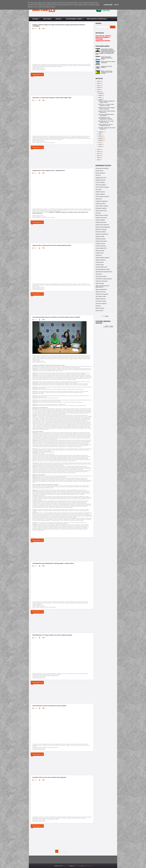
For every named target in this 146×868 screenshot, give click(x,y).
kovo (100, 142)
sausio (100, 146)
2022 (99, 83)
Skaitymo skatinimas (100, 260)
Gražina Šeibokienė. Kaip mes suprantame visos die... (105, 125)
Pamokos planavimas (101, 246)
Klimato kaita (99, 199)
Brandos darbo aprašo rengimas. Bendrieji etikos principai (107, 58)
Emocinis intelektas (100, 182)
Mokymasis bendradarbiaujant (103, 227)
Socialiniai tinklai (99, 262)
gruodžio (101, 93)
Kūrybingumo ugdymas (101, 208)
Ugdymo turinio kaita (100, 292)
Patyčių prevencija (100, 251)
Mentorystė (98, 213)
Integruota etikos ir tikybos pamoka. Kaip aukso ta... (107, 112)
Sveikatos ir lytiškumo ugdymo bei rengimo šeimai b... (106, 102)
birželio (100, 136)
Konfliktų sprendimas (101, 204)
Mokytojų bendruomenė (101, 241)
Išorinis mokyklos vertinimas (102, 197)
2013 (99, 158)
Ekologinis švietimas (100, 180)
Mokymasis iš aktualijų (101, 229)
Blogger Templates (87, 866)
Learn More (108, 5)
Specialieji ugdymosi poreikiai (103, 269)
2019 (99, 90)
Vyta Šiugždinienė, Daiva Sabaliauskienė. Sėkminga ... (106, 118)
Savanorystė (99, 255)
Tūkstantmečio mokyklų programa (104, 279)
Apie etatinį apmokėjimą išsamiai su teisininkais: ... (106, 115)
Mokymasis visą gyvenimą (102, 234)
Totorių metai (99, 274)
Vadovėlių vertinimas (100, 299)
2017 (99, 149)
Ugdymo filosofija (100, 283)
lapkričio (101, 95)
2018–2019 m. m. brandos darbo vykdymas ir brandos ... (106, 105)
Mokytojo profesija (100, 236)
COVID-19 (98, 175)
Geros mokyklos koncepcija (102, 187)
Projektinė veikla (99, 253)
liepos (100, 134)
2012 (99, 160)
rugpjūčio (101, 132)
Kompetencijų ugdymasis (102, 201)
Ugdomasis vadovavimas (102, 281)
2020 (99, 88)
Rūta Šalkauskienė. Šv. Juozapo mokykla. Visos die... (106, 122)
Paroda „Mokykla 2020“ (101, 248)
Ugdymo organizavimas (101, 289)
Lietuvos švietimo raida (101, 211)
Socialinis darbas (100, 265)
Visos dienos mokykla (101, 301)
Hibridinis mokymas (100, 192)
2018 (99, 92)
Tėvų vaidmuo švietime (101, 276)
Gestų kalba (98, 189)
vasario (100, 144)
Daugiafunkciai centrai (101, 178)
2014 (99, 156)
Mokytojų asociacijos (100, 239)
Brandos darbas (99, 171)
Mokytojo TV (65, 866)
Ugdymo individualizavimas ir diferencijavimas (103, 286)
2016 (99, 151)
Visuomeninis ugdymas (101, 304)
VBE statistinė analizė (101, 296)
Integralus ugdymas (100, 194)
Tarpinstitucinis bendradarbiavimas (104, 272)
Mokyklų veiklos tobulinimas (102, 225)
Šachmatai (98, 306)
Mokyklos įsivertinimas (101, 222)
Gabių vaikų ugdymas (101, 185)
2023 (99, 81)
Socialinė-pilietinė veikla (101, 267)
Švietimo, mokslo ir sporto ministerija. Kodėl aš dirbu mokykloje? (107, 72)
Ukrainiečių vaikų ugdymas (102, 294)
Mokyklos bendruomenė (101, 218)
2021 (99, 85)
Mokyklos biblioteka (100, 220)
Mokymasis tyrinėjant (101, 232)
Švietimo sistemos (100, 308)
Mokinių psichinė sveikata (102, 215)
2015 (99, 154)
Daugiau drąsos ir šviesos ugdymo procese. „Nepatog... (106, 108)
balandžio (101, 140)
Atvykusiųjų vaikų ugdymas (102, 168)
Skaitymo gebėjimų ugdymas (102, 258)
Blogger (107, 316)
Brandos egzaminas (100, 173)
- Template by (74, 866)
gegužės (101, 138)
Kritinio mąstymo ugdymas (102, 206)
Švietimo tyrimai (99, 311)
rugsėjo (100, 99)
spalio (100, 97)
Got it (116, 5)
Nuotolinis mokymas (100, 244)
